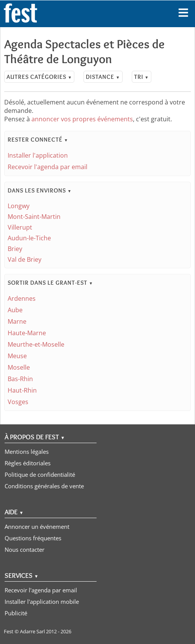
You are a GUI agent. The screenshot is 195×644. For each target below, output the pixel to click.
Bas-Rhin (20, 379)
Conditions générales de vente (44, 486)
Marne (17, 321)
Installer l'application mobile (42, 602)
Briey (15, 249)
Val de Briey (25, 259)
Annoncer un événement (37, 527)
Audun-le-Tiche (29, 238)
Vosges (18, 402)
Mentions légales (27, 452)
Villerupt (20, 227)
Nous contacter (25, 549)
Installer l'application (38, 155)
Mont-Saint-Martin (34, 217)
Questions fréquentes (33, 538)
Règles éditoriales (28, 463)
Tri (142, 77)
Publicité (16, 613)
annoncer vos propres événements (82, 119)
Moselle (19, 367)
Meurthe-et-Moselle (36, 344)
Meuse (17, 356)
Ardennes (22, 298)
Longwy (19, 206)
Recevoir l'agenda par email (48, 167)
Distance (103, 77)
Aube (15, 310)
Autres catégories (39, 77)
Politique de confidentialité (40, 474)
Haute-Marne (27, 333)
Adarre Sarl (32, 631)
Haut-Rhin (22, 390)
